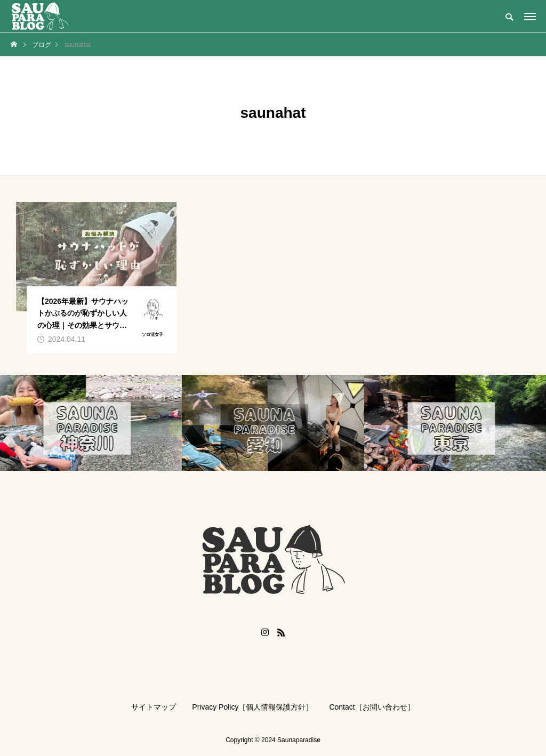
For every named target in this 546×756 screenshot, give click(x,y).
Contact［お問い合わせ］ (372, 707)
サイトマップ (154, 707)
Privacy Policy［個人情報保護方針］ (252, 707)
